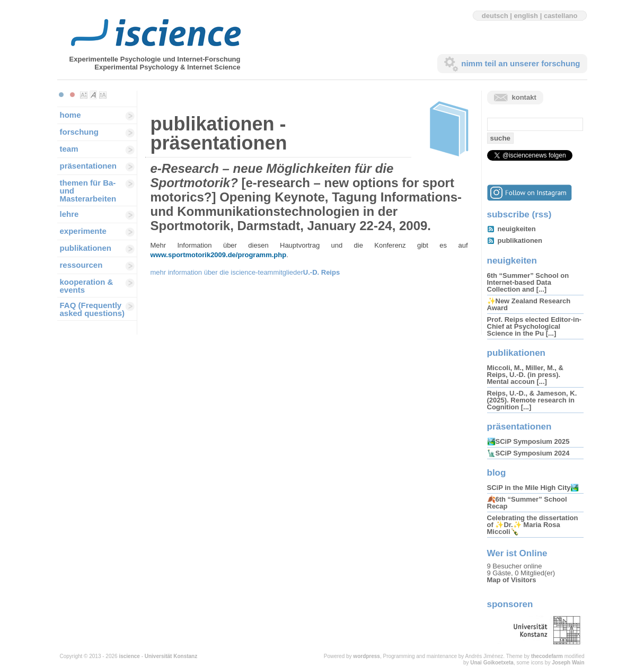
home (70, 115)
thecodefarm (547, 656)
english (526, 16)
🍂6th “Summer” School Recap (527, 503)
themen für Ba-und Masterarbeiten (88, 191)
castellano (561, 16)
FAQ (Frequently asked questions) (92, 309)
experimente (83, 231)
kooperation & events (87, 286)
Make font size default (93, 95)
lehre (69, 214)
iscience (129, 656)
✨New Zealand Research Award (529, 304)
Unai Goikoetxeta (492, 663)
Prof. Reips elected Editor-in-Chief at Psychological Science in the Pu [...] (534, 326)
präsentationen (89, 166)
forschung (79, 132)
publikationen (86, 248)
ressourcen (81, 265)
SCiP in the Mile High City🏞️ (533, 488)
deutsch (495, 16)
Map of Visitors (512, 580)
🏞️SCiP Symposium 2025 (528, 441)
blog (497, 473)
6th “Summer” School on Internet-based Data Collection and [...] (528, 282)
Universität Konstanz (171, 656)
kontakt (524, 97)
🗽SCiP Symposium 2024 (528, 453)
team (69, 149)
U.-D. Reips (321, 272)
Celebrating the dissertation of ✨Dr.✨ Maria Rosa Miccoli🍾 (533, 525)
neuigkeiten (517, 229)
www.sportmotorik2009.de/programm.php (219, 255)
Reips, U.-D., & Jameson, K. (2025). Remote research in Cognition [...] (532, 400)
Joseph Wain (568, 663)
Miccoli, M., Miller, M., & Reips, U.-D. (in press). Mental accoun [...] (525, 375)
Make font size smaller (84, 95)
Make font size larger (103, 95)
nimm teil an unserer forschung (521, 63)
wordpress (367, 656)
